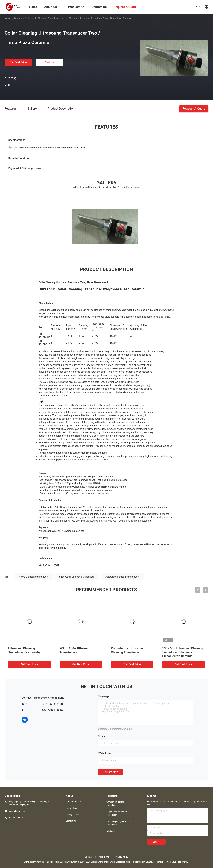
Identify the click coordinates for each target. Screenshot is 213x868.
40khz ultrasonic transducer (34, 577)
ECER (187, 862)
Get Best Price (18, 62)
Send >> (156, 842)
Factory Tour (71, 808)
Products (19, 19)
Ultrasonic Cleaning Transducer (43, 19)
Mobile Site (104, 857)
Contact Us (71, 821)
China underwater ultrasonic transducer (42, 862)
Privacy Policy (122, 857)
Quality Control (72, 815)
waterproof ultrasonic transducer (122, 577)
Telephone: (105, 753)
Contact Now (111, 772)
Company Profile (73, 802)
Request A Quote (194, 108)
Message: (105, 696)
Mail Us (49, 62)
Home (8, 19)
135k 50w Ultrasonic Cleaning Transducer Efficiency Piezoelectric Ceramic (183, 652)
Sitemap (89, 857)
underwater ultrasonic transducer (77, 577)
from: (102, 736)
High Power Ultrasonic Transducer (117, 813)
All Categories (113, 831)
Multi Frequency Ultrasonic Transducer (119, 823)
